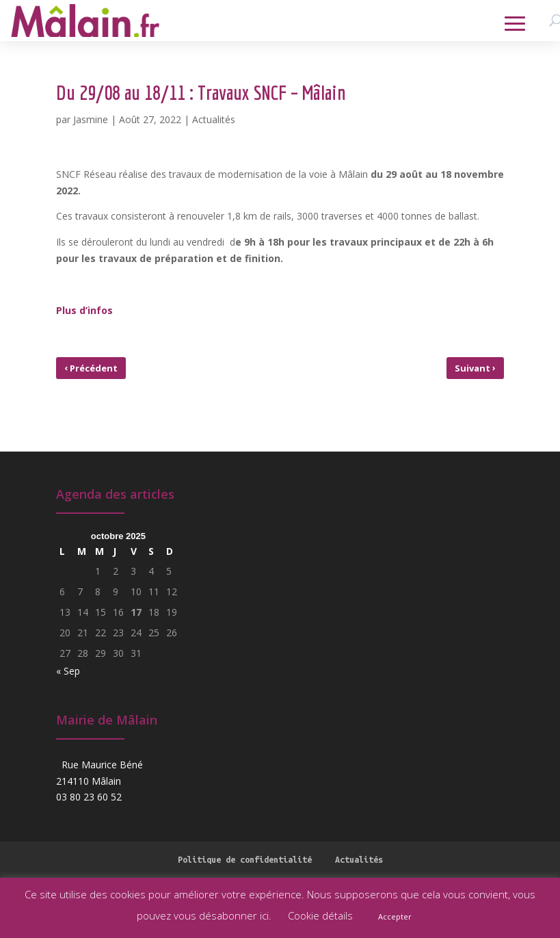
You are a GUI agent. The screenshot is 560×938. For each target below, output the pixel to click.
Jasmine (91, 119)
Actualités (214, 119)
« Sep (68, 671)
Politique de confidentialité (245, 859)
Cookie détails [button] (320, 915)
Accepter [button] (395, 916)
